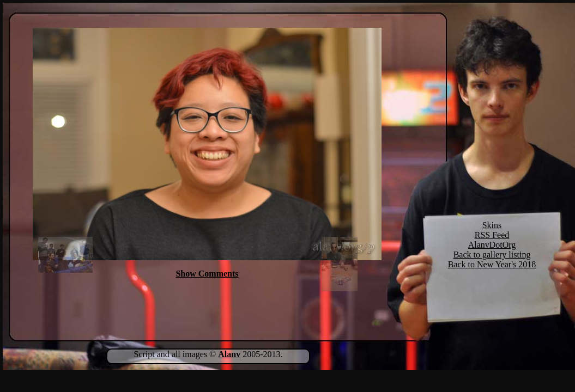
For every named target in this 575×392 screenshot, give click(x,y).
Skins (492, 225)
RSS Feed (492, 235)
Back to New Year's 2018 (492, 264)
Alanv (229, 354)
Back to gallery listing (492, 255)
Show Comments (207, 274)
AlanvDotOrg (492, 245)
